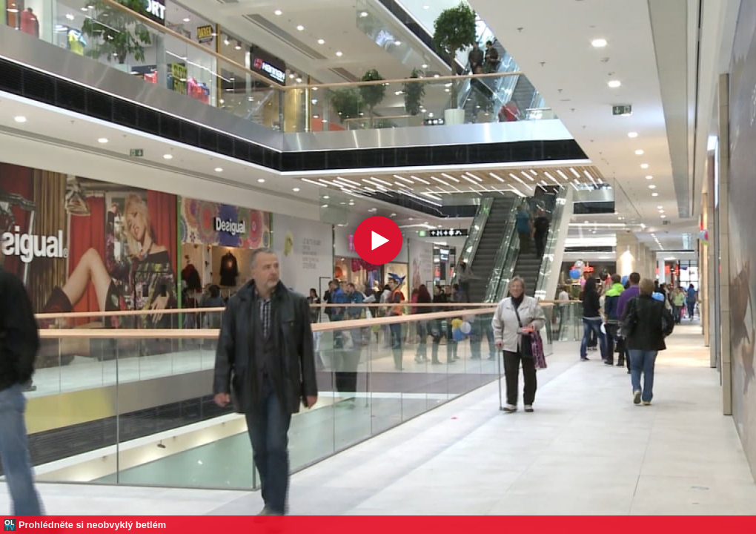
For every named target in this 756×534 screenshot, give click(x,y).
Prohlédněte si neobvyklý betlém (92, 525)
